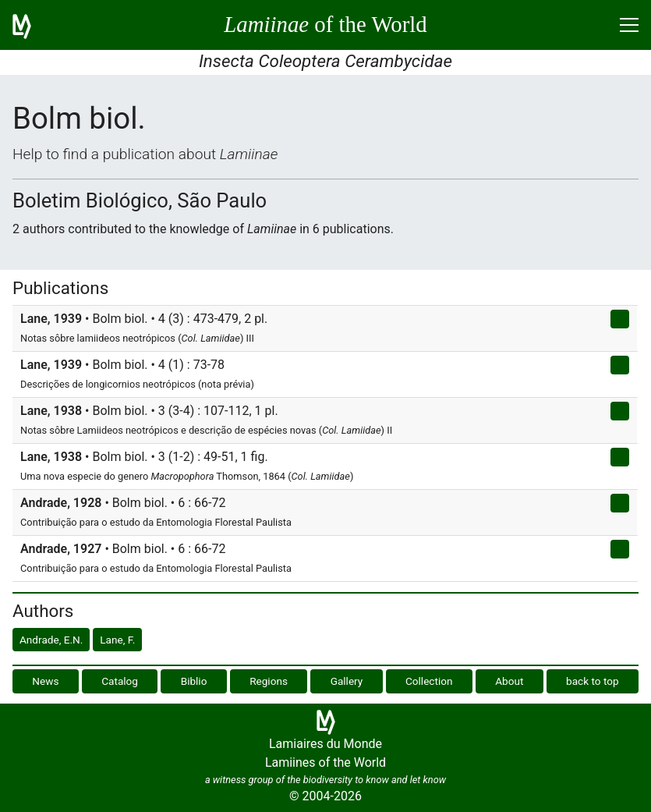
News (45, 681)
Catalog (120, 681)
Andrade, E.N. (51, 640)
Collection (429, 681)
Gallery (347, 681)
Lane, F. (117, 640)
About (509, 681)
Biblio (194, 681)
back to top (593, 681)
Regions (269, 681)
